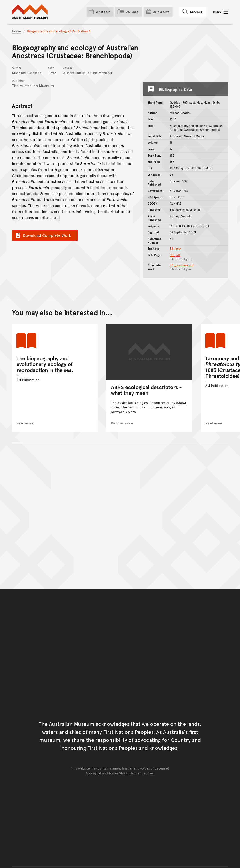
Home (16, 31)
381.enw (175, 249)
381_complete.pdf (182, 265)
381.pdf (175, 255)
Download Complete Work (43, 235)
